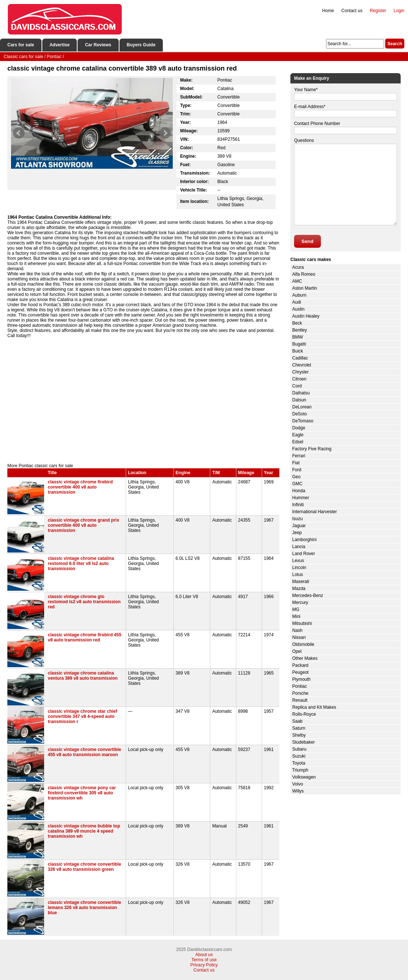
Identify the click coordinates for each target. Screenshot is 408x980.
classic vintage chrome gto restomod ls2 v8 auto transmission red (84, 602)
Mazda (299, 589)
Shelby (299, 735)
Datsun (299, 400)
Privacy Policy (204, 965)
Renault (300, 700)
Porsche (300, 693)
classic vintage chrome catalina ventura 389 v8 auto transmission (83, 676)
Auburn (299, 295)
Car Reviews (98, 45)
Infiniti (298, 505)
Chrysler (300, 372)
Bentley (300, 330)
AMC (297, 281)
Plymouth (301, 679)
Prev (19, 133)
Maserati (301, 582)
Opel (297, 651)
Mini (296, 616)
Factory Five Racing (312, 449)
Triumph (300, 770)
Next (165, 133)
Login (399, 11)
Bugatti (299, 344)
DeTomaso (303, 421)
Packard (300, 665)
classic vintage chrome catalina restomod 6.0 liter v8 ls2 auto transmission (81, 564)
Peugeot (300, 672)
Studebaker (303, 742)
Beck (297, 323)
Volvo (298, 784)
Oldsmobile (303, 644)
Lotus (298, 575)
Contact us (352, 11)
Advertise (60, 45)
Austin (298, 309)
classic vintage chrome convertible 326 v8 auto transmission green (84, 867)
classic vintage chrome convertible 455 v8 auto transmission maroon (84, 752)
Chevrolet (302, 365)
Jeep (297, 533)
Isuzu (298, 519)
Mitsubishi (302, 623)
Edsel (298, 442)
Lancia (299, 547)
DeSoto (300, 414)
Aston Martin (305, 288)
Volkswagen (304, 777)
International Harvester (314, 512)
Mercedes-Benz (308, 595)
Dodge (299, 428)
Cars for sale (21, 45)
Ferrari (299, 456)
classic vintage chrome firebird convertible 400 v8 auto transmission (80, 487)
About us (204, 955)
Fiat (296, 463)
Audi (297, 302)
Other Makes (305, 658)
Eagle (298, 435)
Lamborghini (304, 540)
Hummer (301, 498)
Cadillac (300, 358)
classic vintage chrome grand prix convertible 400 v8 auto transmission (83, 525)
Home (328, 11)
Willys (298, 791)
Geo (296, 477)
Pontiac (300, 686)
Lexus (298, 561)
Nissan (299, 637)
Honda (299, 491)
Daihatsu (301, 393)
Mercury (300, 602)
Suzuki (299, 756)
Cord (297, 386)
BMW (298, 337)
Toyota (299, 763)
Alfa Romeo (304, 274)
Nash (297, 630)
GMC (297, 484)
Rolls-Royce (304, 714)
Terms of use (204, 960)
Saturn (299, 728)
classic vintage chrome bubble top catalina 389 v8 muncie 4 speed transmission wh (84, 831)
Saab (297, 721)
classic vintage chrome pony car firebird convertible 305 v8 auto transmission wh (82, 793)
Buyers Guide (141, 45)
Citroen (299, 379)
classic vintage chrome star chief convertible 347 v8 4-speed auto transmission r (83, 716)
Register (378, 11)
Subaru (299, 749)
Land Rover (304, 554)
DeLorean (302, 407)
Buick (298, 351)
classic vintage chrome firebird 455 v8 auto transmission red (85, 637)
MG (296, 609)
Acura (298, 267)
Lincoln (299, 568)
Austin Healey (306, 316)
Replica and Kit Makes (314, 707)
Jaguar (299, 526)
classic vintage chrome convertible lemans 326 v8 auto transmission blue (84, 908)
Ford (297, 470)
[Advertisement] (143, 401)
